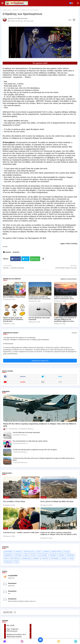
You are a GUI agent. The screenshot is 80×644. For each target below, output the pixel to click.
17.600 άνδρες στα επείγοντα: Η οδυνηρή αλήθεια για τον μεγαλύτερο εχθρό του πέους (65, 319)
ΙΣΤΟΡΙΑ (33, 555)
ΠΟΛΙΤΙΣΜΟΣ (55, 559)
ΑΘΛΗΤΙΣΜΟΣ (8, 552)
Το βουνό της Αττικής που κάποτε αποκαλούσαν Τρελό (64, 298)
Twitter (26, 259)
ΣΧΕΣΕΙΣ (64, 559)
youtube (23, 382)
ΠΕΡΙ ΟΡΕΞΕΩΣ (15, 559)
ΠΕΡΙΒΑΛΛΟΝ (26, 559)
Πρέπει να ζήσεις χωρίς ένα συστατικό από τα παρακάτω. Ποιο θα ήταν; (13, 319)
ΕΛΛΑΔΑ (67, 552)
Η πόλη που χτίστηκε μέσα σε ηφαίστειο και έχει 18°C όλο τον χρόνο (35, 450)
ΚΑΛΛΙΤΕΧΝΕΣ (43, 555)
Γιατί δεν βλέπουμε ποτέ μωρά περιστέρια (39, 319)
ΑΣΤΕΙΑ (39, 552)
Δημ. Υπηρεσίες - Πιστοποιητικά (13, 630)
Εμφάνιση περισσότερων (69, 279)
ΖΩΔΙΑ (26, 555)
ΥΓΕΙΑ (16, 562)
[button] (78, 3)
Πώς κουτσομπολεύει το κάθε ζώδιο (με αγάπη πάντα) (30, 441)
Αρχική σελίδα (7, 10)
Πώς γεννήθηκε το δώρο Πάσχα (14, 297)
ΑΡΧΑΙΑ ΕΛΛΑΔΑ (29, 552)
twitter (60, 377)
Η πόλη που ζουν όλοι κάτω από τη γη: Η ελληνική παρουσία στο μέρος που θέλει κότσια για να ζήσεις (43, 459)
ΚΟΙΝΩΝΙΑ (53, 555)
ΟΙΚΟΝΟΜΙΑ (71, 555)
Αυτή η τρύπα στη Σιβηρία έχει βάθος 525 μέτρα (57, 501)
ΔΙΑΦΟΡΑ (16, 10)
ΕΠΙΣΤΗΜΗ (18, 555)
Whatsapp (36, 259)
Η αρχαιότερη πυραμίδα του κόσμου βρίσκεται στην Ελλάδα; (40, 298)
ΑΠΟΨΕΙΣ (18, 552)
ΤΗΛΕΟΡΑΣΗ (8, 562)
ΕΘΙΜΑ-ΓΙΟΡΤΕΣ (57, 552)
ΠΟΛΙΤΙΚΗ (45, 559)
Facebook (17, 259)
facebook (23, 377)
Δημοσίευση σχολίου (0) (40, 361)
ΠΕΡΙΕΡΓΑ (36, 559)
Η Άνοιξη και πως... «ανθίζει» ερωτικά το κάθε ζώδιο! (21, 533)
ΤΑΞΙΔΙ (71, 559)
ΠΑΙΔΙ (6, 559)
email (60, 382)
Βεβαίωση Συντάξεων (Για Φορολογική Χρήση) (16, 635)
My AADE (11, 625)
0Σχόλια (74, 333)
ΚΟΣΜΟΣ (61, 555)
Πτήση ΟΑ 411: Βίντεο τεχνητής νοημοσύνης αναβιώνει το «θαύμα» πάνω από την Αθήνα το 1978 (40, 425)
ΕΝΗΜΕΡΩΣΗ (8, 555)
